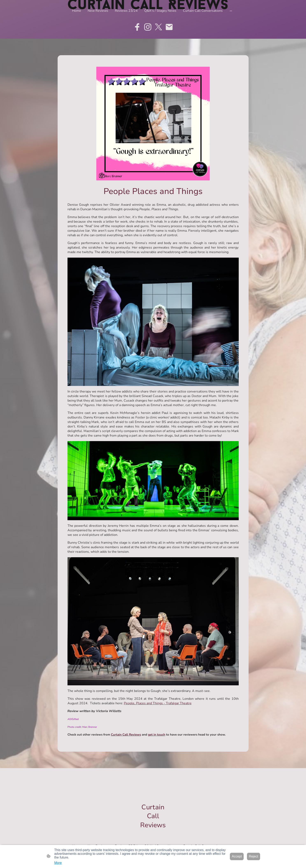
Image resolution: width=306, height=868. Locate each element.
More (58, 863)
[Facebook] (137, 27)
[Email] (169, 27)
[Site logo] (153, 833)
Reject (253, 856)
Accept (237, 856)
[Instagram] (148, 27)
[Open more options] (231, 11)
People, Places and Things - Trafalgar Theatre (158, 703)
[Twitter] (158, 27)
